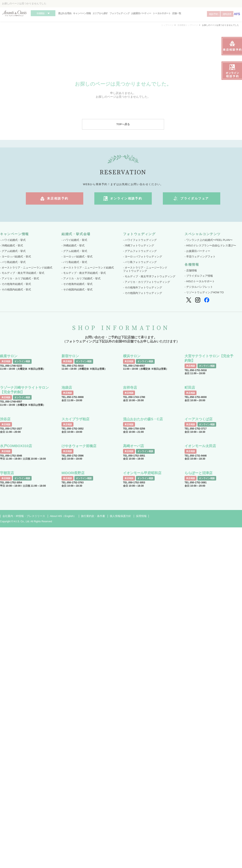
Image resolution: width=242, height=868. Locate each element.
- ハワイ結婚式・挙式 (13, 240)
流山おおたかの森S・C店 (143, 419)
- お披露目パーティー (197, 251)
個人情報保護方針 (120, 516)
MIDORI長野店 (73, 473)
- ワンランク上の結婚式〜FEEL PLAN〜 (209, 240)
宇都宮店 (7, 473)
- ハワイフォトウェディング (140, 240)
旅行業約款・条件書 (93, 516)
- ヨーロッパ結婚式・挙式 (15, 257)
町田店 (190, 388)
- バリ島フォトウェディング (140, 262)
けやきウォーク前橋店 (79, 446)
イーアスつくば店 (199, 419)
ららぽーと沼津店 (199, 473)
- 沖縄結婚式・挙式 (11, 245)
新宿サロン (70, 356)
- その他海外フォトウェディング (143, 287)
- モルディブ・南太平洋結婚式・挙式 (22, 273)
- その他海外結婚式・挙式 (15, 284)
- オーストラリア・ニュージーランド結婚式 (26, 268)
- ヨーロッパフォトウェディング (143, 257)
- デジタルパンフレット (199, 287)
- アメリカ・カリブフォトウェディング (147, 282)
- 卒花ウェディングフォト (200, 257)
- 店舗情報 (191, 270)
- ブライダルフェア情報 (199, 276)
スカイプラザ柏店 (75, 419)
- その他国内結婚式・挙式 (15, 290)
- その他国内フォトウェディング (143, 293)
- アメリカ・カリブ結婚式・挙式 (19, 278)
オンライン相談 (22, 361)
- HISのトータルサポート (200, 281)
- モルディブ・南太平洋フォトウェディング (149, 276)
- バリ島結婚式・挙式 (13, 262)
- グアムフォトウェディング (140, 251)
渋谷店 (5, 419)
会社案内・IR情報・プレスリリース (24, 516)
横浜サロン (132, 356)
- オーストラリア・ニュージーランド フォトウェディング (145, 269)
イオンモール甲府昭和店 (142, 473)
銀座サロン (9, 356)
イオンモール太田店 (200, 446)
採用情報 (141, 516)
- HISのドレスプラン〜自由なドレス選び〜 (210, 245)
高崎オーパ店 (134, 446)
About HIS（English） (63, 516)
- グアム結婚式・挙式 (13, 251)
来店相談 (6, 361)
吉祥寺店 (130, 388)
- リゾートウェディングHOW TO (204, 292)
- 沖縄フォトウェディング (139, 245)
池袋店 (67, 388)
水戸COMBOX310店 (16, 446)
